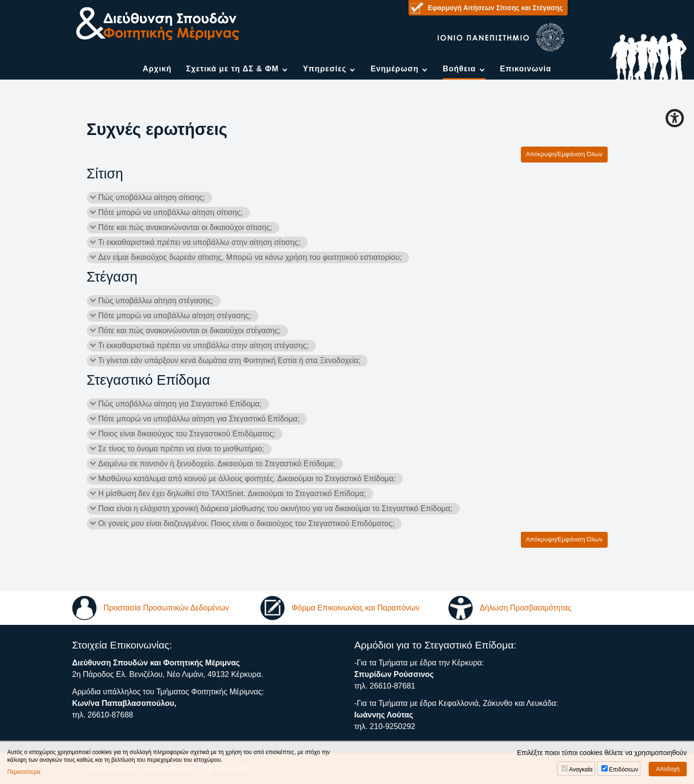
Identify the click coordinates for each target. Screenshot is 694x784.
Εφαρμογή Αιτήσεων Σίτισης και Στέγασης (495, 8)
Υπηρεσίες (325, 69)
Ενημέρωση (394, 69)
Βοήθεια (459, 69)
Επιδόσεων (624, 770)
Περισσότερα (24, 772)
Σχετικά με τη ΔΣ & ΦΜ (232, 69)
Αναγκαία (581, 770)
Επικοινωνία (526, 69)
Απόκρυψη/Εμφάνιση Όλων (564, 154)
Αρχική (157, 69)
